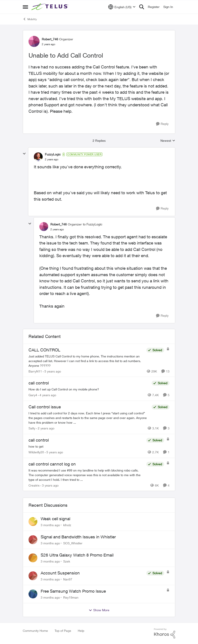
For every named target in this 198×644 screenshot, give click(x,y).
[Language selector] (122, 7)
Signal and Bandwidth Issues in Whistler (78, 537)
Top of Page (63, 631)
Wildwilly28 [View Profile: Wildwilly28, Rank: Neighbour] (36, 452)
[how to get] (86, 446)
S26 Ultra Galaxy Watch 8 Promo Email (77, 555)
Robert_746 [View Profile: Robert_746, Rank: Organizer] (50, 39)
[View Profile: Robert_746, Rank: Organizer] (34, 41)
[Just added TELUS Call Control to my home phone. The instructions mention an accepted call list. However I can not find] (86, 361)
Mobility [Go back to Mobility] (30, 19)
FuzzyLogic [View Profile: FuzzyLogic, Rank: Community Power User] (53, 154)
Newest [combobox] (168, 141)
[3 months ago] (50, 525)
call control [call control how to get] (39, 440)
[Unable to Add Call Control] (52, 159)
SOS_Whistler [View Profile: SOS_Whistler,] (73, 543)
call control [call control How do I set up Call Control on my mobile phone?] (39, 383)
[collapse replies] (24, 154)
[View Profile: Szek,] (33, 558)
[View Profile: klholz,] (33, 522)
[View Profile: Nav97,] (33, 576)
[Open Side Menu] (25, 7)
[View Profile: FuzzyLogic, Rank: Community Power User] (38, 157)
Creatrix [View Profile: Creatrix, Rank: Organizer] (34, 485)
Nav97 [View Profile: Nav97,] (68, 579)
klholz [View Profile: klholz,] (67, 525)
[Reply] (162, 124)
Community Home (35, 631)
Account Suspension (60, 573)
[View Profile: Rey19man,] (33, 594)
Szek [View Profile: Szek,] (67, 561)
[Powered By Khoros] (165, 633)
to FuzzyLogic (93, 224)
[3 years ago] (49, 485)
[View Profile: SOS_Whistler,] (33, 540)
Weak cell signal (55, 519)
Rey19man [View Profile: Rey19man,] (71, 597)
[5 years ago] (52, 371)
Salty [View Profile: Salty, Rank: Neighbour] (32, 428)
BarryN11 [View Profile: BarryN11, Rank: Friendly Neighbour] (35, 371)
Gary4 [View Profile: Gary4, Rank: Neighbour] (33, 395)
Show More (99, 610)
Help (81, 631)
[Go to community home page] (50, 7)
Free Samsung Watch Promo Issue (73, 591)
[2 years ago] (45, 428)
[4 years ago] (47, 395)
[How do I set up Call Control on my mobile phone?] (89, 389)
